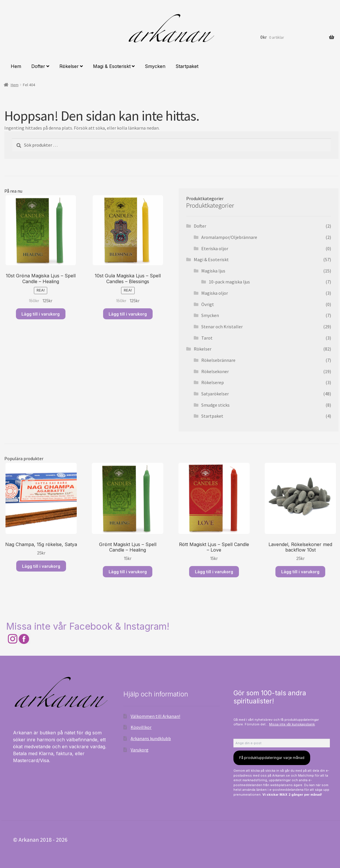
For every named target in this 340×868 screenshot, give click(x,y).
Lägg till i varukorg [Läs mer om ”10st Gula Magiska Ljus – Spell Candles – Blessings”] (128, 314)
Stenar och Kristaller (222, 327)
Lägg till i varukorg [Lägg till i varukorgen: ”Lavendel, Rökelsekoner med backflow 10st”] (300, 572)
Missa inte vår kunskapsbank (292, 724)
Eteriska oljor (215, 248)
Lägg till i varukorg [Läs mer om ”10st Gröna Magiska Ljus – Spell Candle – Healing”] (41, 314)
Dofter (38, 66)
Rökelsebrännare (218, 360)
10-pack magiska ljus (229, 282)
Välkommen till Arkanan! (155, 716)
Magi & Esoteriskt (112, 66)
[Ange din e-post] (282, 743)
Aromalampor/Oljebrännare (229, 237)
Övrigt (208, 304)
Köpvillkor (141, 727)
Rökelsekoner (215, 371)
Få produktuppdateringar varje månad (272, 758)
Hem (16, 66)
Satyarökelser (215, 394)
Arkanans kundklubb (151, 738)
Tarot (207, 338)
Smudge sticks (215, 405)
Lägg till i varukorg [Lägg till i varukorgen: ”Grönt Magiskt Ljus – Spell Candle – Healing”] (128, 572)
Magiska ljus (213, 271)
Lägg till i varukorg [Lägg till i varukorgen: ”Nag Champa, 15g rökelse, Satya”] (41, 566)
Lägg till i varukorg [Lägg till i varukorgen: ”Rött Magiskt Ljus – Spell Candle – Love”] (214, 572)
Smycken (155, 66)
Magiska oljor (215, 293)
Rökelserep (213, 382)
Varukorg (140, 750)
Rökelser (69, 66)
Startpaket (187, 66)
